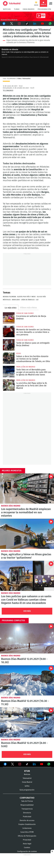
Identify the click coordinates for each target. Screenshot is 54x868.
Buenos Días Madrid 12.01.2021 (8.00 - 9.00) (27, 722)
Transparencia (27, 809)
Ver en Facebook (5, 765)
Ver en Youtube (42, 764)
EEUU (19, 353)
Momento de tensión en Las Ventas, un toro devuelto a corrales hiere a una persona (9, 332)
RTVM (27, 771)
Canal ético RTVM (27, 832)
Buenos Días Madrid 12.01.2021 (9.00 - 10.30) (27, 638)
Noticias (7, 9)
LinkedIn (35, 24)
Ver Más (27, 611)
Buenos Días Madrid (11, 506)
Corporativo (27, 798)
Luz (37, 300)
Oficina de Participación (27, 836)
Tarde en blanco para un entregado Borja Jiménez (9, 345)
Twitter (12, 24)
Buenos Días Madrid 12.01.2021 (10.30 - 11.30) (27, 680)
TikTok (27, 24)
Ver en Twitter (12, 765)
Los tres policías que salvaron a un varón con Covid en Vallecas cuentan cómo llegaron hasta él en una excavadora (27, 576)
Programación (44, 9)
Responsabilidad (27, 805)
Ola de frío (41, 297)
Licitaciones (27, 828)
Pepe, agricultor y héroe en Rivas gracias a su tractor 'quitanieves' (27, 534)
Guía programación (27, 790)
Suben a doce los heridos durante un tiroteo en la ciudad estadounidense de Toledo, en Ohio (9, 358)
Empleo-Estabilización (27, 824)
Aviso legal (27, 844)
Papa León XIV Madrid (26, 367)
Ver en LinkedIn (34, 764)
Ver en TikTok (27, 765)
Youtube (42, 24)
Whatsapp (50, 24)
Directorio (27, 813)
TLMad (17, 9)
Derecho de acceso (27, 820)
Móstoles (7, 300)
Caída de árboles (28, 300)
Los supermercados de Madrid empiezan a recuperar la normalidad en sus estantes (27, 489)
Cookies (27, 848)
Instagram (19, 24)
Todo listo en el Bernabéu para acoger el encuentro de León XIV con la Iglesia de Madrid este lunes (9, 372)
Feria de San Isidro (25, 313)
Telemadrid (27, 778)
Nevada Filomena (9, 297)
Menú (51, 3)
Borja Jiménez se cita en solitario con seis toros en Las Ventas (9, 318)
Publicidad (27, 817)
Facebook (4, 24)
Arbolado (16, 300)
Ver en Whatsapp (49, 764)
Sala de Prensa (27, 801)
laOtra (27, 786)
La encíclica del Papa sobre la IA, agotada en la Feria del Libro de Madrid (9, 385)
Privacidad (27, 840)
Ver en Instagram (20, 764)
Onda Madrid (28, 9)
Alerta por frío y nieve (26, 297)
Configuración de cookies (27, 851)
